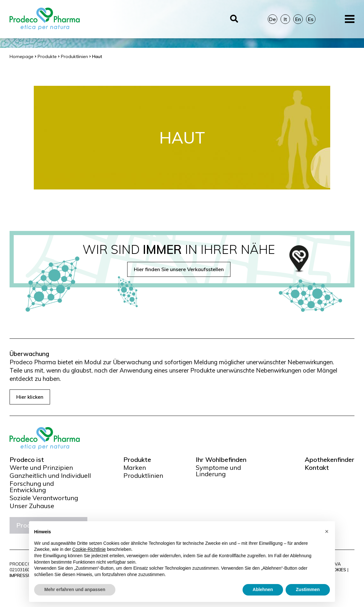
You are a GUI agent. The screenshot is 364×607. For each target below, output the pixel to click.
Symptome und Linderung (218, 471)
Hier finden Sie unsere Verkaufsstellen (179, 269)
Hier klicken (30, 397)
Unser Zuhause (32, 506)
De (272, 19)
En (298, 19)
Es (311, 19)
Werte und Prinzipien (41, 468)
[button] (327, 531)
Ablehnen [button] (263, 589)
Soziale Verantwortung (44, 498)
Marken (135, 468)
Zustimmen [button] (308, 589)
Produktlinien (143, 476)
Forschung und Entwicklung (32, 487)
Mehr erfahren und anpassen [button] (75, 589)
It (285, 19)
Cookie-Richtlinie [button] (89, 549)
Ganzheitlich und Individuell (50, 476)
